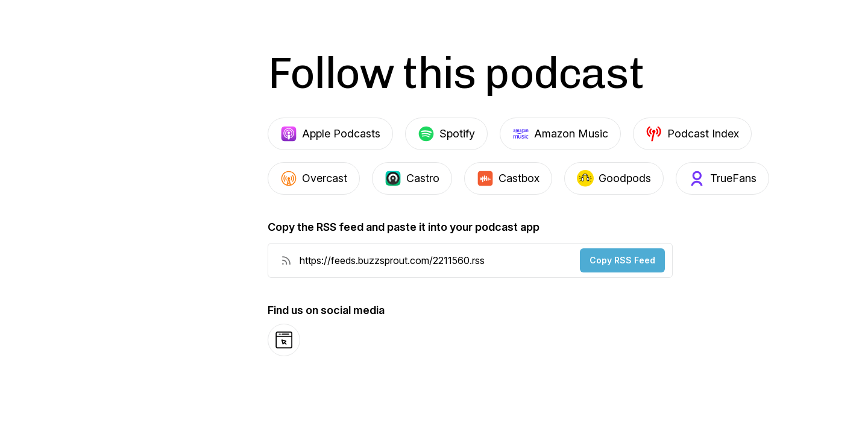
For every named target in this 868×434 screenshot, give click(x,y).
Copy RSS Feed (622, 260)
